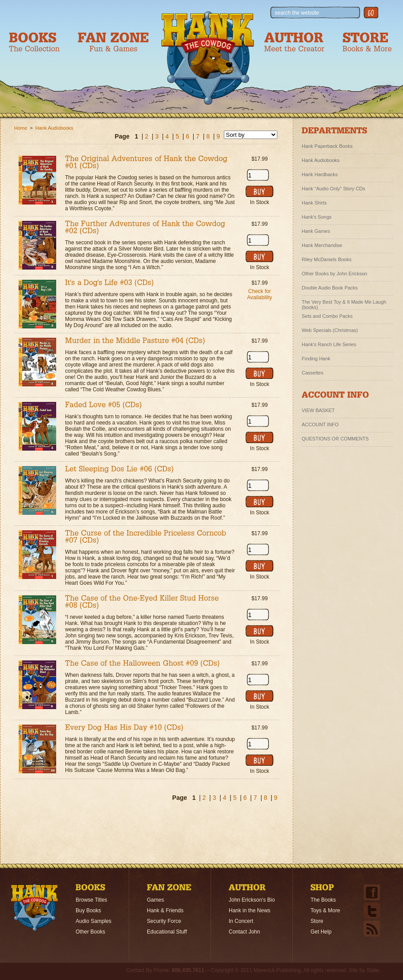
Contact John (244, 932)
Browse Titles (91, 900)
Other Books (90, 932)
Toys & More (325, 911)
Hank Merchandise (322, 245)
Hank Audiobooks (54, 128)
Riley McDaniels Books (326, 259)
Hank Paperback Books (327, 146)
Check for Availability (260, 294)
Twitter (372, 911)
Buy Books (88, 911)
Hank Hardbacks (320, 174)
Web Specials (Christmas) (330, 330)
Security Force (164, 921)
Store (317, 921)
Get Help (321, 932)
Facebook (372, 892)
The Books (323, 900)
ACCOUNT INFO (320, 424)
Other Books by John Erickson (334, 274)
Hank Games (316, 231)
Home (35, 908)
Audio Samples (94, 921)
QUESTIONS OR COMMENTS (335, 439)
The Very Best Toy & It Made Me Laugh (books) (344, 303)
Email (372, 929)
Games (155, 900)
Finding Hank (316, 359)
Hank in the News (249, 911)
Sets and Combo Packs (327, 316)
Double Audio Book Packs (330, 288)
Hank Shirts (314, 203)
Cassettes (313, 373)
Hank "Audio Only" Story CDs (334, 189)
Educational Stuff (167, 932)
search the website (297, 13)
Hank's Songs (317, 217)
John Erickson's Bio (252, 900)
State (373, 970)
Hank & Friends (165, 911)
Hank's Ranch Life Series (329, 344)
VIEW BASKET (318, 410)
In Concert (241, 921)
